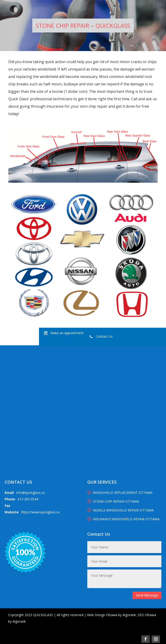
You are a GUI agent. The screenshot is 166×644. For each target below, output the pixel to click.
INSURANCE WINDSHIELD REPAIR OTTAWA (124, 519)
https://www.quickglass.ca (40, 512)
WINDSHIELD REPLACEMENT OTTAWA (120, 493)
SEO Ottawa (147, 615)
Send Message (147, 595)
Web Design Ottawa (102, 615)
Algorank (129, 615)
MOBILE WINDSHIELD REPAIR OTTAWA (120, 510)
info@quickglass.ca (30, 493)
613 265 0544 (28, 499)
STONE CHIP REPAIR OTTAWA (113, 501)
